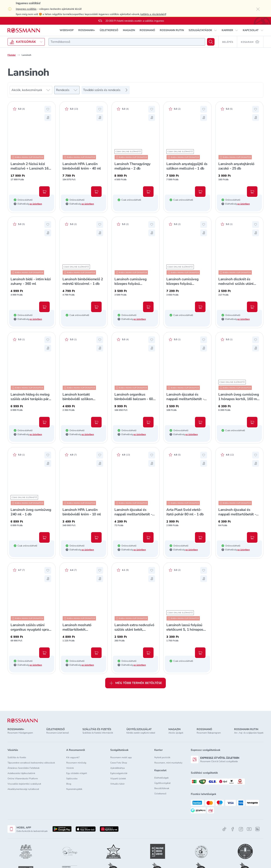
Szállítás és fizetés (17, 757)
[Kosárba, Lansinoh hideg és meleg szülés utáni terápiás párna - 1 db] (44, 422)
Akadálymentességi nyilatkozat (23, 789)
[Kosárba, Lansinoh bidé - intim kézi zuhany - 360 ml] (44, 307)
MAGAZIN (129, 30)
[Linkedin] (257, 829)
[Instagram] (241, 829)
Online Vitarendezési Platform (23, 779)
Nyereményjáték (74, 789)
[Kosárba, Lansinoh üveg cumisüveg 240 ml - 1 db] (44, 537)
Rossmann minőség (76, 763)
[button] (203, 30)
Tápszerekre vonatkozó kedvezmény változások (31, 763)
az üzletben (36, 204)
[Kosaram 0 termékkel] (250, 42)
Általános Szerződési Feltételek (24, 768)
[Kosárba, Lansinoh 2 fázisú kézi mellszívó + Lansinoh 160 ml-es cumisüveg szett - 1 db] (44, 192)
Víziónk (70, 768)
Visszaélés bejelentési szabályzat (24, 784)
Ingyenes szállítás (26, 9)
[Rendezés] (67, 90)
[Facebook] (233, 829)
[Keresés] (211, 42)
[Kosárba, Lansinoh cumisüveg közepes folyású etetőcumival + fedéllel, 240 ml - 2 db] (200, 307)
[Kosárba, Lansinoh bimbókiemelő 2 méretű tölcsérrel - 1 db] (96, 307)
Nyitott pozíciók (162, 757)
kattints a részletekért (153, 14)
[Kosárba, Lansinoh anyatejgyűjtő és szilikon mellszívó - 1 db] (200, 192)
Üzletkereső (160, 794)
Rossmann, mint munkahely (168, 763)
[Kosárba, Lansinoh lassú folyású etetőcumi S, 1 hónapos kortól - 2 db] (200, 653)
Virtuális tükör (117, 784)
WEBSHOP (67, 30)
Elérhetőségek (161, 778)
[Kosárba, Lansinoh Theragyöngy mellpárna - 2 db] (148, 192)
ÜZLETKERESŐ (109, 30)
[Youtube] (249, 829)
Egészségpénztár (119, 773)
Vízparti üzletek (118, 779)
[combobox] (127, 42)
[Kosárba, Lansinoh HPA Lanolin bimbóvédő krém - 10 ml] (96, 537)
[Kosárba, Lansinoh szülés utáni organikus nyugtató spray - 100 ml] (44, 653)
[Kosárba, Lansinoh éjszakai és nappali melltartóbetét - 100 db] (252, 537)
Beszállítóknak (162, 788)
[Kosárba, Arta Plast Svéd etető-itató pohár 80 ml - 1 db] (200, 537)
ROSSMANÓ (147, 30)
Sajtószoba (72, 779)
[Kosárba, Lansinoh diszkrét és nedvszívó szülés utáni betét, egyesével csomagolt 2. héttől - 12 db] (252, 307)
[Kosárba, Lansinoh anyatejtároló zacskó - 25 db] (252, 192)
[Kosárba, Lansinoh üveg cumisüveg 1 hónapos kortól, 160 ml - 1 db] (252, 422)
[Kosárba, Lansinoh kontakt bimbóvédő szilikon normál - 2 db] (96, 422)
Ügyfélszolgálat (162, 783)
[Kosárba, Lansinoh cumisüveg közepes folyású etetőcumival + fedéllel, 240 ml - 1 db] (148, 307)
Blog (69, 784)
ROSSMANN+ (87, 30)
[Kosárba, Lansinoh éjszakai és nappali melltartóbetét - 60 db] (148, 537)
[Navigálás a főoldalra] (24, 30)
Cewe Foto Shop (119, 763)
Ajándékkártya (117, 768)
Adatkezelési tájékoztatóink (21, 773)
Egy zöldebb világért (77, 773)
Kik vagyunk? (73, 757)
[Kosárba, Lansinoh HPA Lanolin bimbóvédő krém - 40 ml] (96, 192)
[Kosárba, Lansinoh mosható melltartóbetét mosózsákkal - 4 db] (96, 653)
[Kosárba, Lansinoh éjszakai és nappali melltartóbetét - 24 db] (200, 422)
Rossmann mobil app (121, 757)
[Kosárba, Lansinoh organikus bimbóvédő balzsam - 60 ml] (148, 422)
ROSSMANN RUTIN (172, 30)
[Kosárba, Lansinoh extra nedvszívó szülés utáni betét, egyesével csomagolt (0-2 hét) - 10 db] (148, 653)
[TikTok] (224, 829)
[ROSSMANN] (23, 721)
